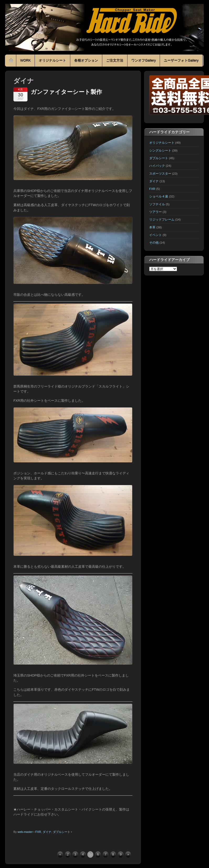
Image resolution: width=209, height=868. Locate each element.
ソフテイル (157, 204)
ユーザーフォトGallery (181, 60)
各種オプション (86, 60)
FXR (38, 832)
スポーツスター (160, 173)
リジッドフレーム (162, 219)
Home (11, 61)
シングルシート (160, 150)
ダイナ (47, 832)
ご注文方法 (115, 60)
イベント (156, 235)
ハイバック (157, 166)
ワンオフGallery (144, 60)
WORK (25, 60)
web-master (25, 832)
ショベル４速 (159, 196)
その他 (154, 242)
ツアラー (156, 212)
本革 (152, 227)
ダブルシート (62, 832)
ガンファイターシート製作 (66, 92)
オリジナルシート (52, 60)
